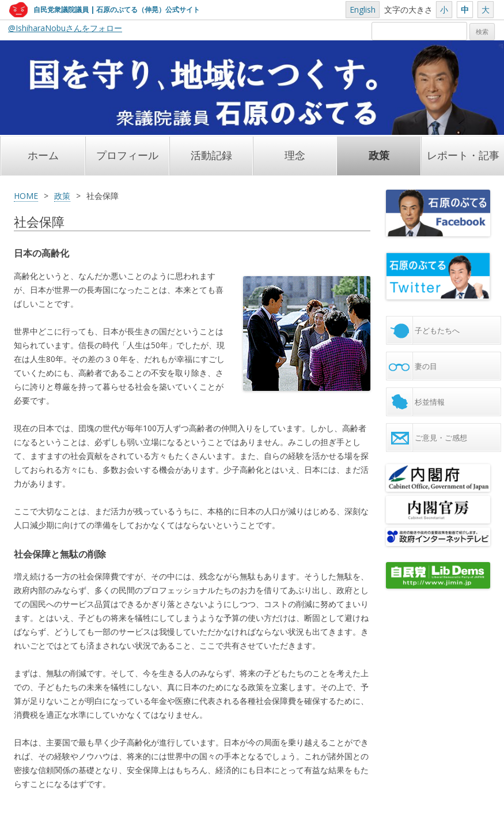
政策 (379, 156)
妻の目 (426, 366)
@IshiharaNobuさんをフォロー (65, 28)
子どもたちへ (437, 330)
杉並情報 (430, 402)
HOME (26, 196)
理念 (295, 156)
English (363, 10)
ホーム (43, 156)
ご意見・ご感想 (441, 438)
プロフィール (127, 156)
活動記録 (211, 156)
